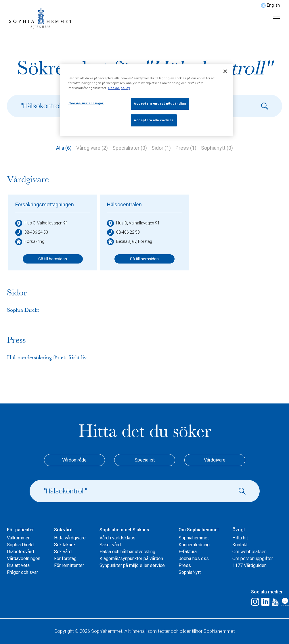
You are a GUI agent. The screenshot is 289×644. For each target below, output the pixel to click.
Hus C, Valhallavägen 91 (42, 223)
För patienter (20, 530)
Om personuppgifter (253, 559)
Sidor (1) (161, 148)
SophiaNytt (190, 572)
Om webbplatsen (249, 552)
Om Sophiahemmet (199, 530)
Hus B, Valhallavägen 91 (133, 223)
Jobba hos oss (194, 559)
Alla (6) (64, 148)
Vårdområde (74, 460)
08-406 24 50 (32, 232)
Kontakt (240, 545)
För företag (65, 559)
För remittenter (69, 565)
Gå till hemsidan (53, 259)
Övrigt (239, 530)
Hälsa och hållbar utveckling (127, 552)
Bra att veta (18, 565)
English (273, 5)
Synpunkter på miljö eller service (132, 565)
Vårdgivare (215, 460)
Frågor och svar (22, 572)
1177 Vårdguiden (249, 565)
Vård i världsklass (117, 538)
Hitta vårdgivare (70, 538)
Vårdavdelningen (24, 559)
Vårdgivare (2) (92, 148)
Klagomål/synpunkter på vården (131, 559)
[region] (147, 100)
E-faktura (188, 552)
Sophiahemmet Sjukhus (124, 530)
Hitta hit (240, 538)
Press (185, 565)
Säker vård (110, 545)
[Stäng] (225, 71)
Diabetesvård (20, 552)
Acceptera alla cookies (154, 120)
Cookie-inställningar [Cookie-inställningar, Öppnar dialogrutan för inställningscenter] (86, 103)
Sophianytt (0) (217, 148)
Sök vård (63, 530)
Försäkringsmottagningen (45, 204)
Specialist (145, 460)
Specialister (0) (130, 148)
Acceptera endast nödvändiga (160, 103)
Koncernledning (194, 545)
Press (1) (186, 148)
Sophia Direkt (20, 545)
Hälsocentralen (124, 204)
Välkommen (19, 538)
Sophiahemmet (194, 538)
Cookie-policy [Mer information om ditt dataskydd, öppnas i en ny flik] (119, 88)
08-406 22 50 (123, 232)
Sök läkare (65, 545)
